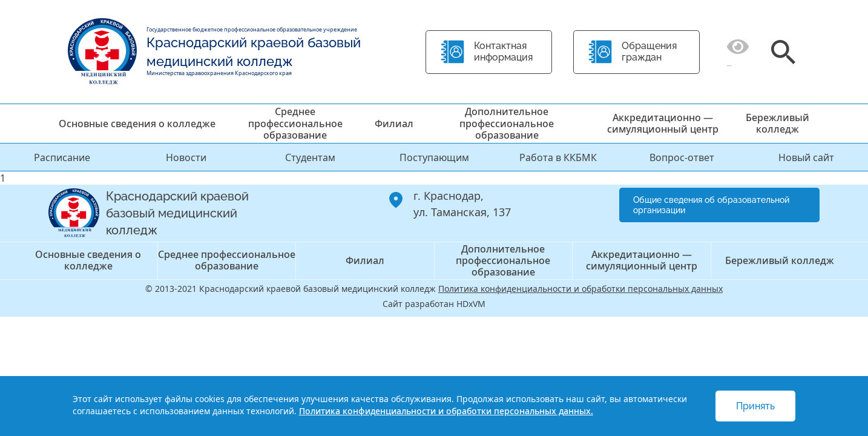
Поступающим (434, 157)
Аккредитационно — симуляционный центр (663, 123)
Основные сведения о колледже (137, 124)
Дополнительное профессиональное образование (507, 123)
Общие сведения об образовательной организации (711, 205)
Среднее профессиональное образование (295, 123)
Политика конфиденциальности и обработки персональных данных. (446, 411)
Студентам (310, 157)
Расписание (62, 157)
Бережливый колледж (778, 123)
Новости (186, 157)
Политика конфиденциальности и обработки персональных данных (580, 289)
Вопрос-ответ (682, 157)
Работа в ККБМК (558, 157)
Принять (755, 406)
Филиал (394, 124)
